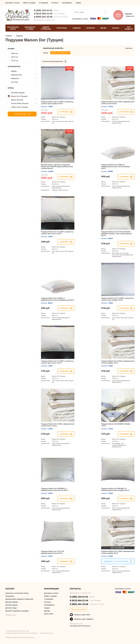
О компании (44, 3)
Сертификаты (67, 3)
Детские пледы (11, 608)
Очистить (129, 48)
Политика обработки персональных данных (20, 637)
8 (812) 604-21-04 (43, 14)
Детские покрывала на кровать (17, 611)
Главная (9, 36)
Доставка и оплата (13, 3)
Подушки (19, 36)
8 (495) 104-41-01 (43, 10)
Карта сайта (49, 614)
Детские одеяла (11, 605)
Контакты (55, 3)
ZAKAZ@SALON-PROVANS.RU (80, 626)
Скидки (78, 3)
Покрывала (10, 596)
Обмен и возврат (29, 3)
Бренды (47, 611)
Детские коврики (12, 602)
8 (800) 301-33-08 (43, 17)
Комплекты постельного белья (17, 593)
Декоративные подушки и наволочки (19, 599)
